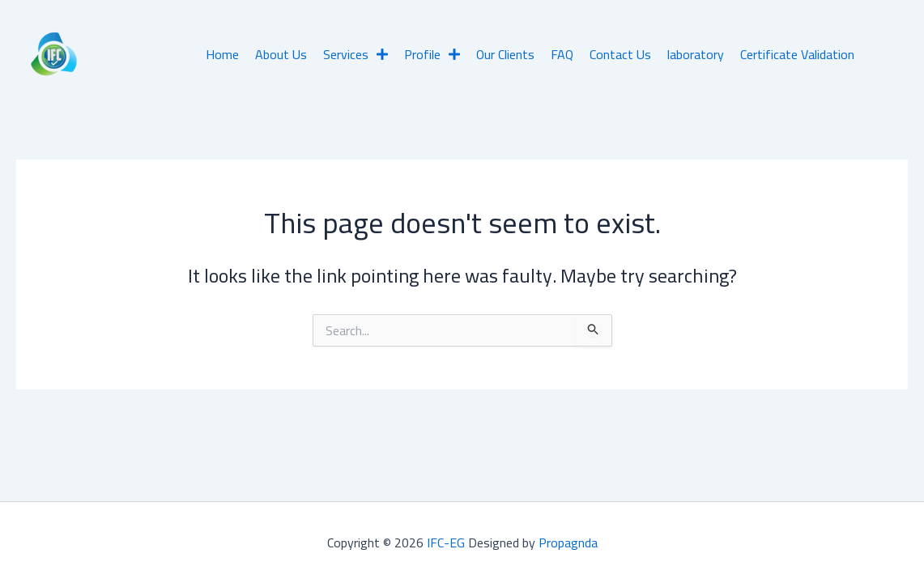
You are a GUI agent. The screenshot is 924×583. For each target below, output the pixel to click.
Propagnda (568, 543)
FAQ (562, 54)
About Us (281, 54)
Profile (432, 54)
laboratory (696, 54)
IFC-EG (446, 543)
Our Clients (505, 54)
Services (356, 54)
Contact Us (620, 54)
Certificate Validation (797, 54)
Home (222, 54)
